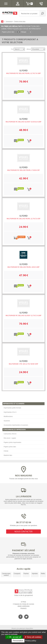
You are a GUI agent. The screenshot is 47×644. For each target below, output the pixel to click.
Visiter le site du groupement (24, 596)
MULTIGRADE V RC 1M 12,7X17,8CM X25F (23, 364)
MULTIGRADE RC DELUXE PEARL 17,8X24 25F (23, 170)
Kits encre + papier (10, 438)
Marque (24, 32)
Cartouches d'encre (10, 434)
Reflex (43, 574)
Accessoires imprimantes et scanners (16, 425)
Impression (9, 21)
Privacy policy (31, 641)
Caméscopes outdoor (6, 574)
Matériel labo (8, 455)
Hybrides (35, 574)
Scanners (7, 421)
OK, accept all (14, 637)
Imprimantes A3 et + (10, 412)
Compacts (17, 574)
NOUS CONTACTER (23, 532)
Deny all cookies (33, 637)
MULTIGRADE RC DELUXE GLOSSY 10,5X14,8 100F (23, 122)
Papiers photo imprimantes (12, 442)
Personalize (18, 641)
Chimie (6, 451)
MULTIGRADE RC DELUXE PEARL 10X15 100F (23, 267)
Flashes (26, 574)
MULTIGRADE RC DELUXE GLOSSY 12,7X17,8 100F (23, 316)
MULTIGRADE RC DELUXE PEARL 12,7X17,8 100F (23, 73)
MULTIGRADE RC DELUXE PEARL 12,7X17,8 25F (23, 219)
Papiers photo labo (10, 447)
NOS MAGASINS (23, 475)
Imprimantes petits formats (12, 408)
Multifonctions (8, 416)
